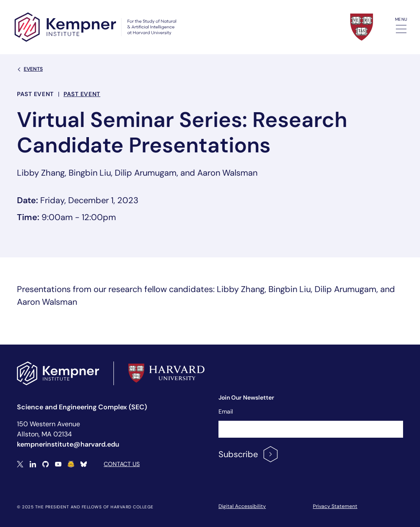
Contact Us (122, 464)
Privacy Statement (335, 506)
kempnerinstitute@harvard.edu (68, 444)
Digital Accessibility (242, 506)
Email (226, 411)
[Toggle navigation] (401, 29)
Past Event (82, 94)
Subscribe (249, 454)
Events (30, 69)
